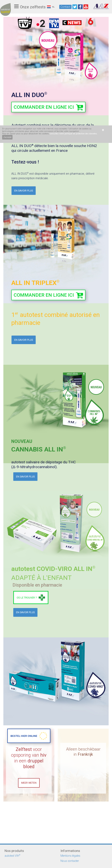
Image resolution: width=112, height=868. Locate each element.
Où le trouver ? (27, 598)
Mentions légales (70, 856)
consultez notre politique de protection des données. (74, 134)
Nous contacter (70, 861)
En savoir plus (24, 191)
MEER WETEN (29, 818)
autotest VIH (12, 856)
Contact (65, 7)
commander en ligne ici (45, 107)
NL (51, 7)
